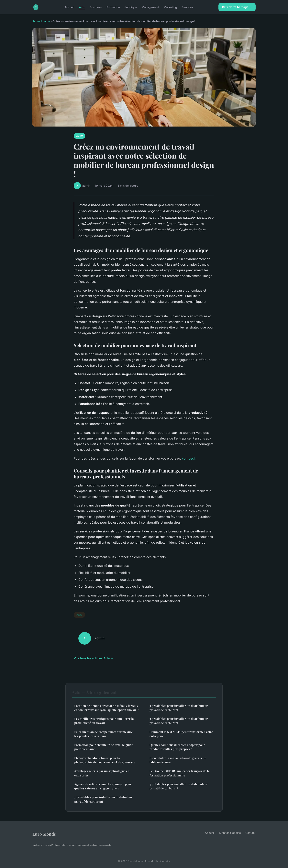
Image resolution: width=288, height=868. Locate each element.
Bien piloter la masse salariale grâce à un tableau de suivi (178, 760)
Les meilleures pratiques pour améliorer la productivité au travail (104, 721)
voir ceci (188, 458)
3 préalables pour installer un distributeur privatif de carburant (103, 799)
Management (150, 7)
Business (96, 7)
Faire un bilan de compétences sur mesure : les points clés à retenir (104, 734)
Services (187, 7)
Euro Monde (44, 834)
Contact (250, 833)
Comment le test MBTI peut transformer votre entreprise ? (181, 734)
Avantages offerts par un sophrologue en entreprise (102, 773)
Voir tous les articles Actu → (94, 658)
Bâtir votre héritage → (237, 7)
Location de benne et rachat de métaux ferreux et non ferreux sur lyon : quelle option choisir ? (106, 708)
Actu (82, 7)
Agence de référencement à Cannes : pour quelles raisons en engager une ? (103, 786)
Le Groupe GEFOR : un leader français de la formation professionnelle (180, 773)
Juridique (131, 7)
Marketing (170, 7)
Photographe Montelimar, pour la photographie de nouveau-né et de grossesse (105, 760)
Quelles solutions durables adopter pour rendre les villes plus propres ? (177, 747)
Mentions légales (230, 833)
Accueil (69, 7)
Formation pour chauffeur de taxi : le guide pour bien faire (104, 747)
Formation (113, 7)
